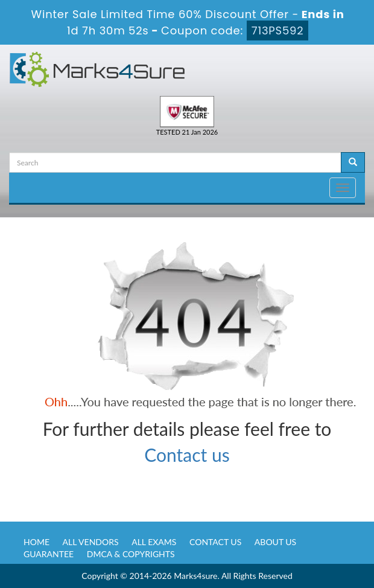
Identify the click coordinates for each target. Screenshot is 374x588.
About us (275, 542)
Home (36, 542)
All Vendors (91, 542)
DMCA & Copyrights (131, 554)
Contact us (187, 455)
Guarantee (49, 554)
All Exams (154, 542)
